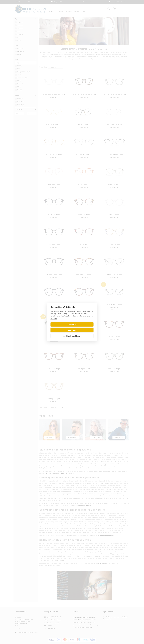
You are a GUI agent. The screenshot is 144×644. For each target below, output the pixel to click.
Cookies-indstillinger (72, 333)
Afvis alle (83, 327)
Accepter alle (61, 327)
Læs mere (54, 321)
